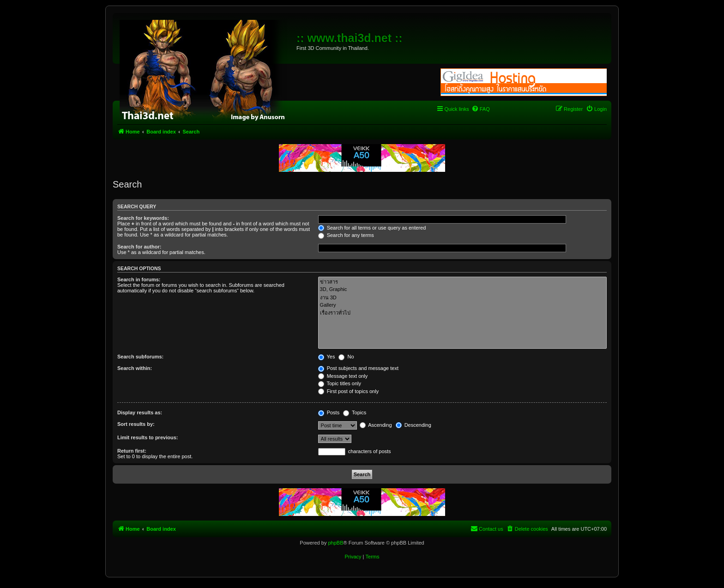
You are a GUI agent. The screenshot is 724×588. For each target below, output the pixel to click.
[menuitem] (481, 109)
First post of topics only (349, 391)
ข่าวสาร (462, 282)
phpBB (335, 543)
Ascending (376, 425)
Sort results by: (136, 424)
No (346, 357)
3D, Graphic (462, 290)
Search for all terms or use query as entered (372, 228)
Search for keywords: (143, 218)
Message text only (343, 376)
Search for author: (139, 247)
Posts (329, 412)
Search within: (135, 368)
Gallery (462, 305)
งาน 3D (462, 298)
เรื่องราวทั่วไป (462, 313)
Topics (355, 412)
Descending (413, 425)
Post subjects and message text (358, 368)
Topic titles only (340, 383)
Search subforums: (140, 357)
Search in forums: (139, 279)
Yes (327, 357)
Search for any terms (346, 235)
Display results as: (140, 412)
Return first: (132, 451)
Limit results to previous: (148, 437)
